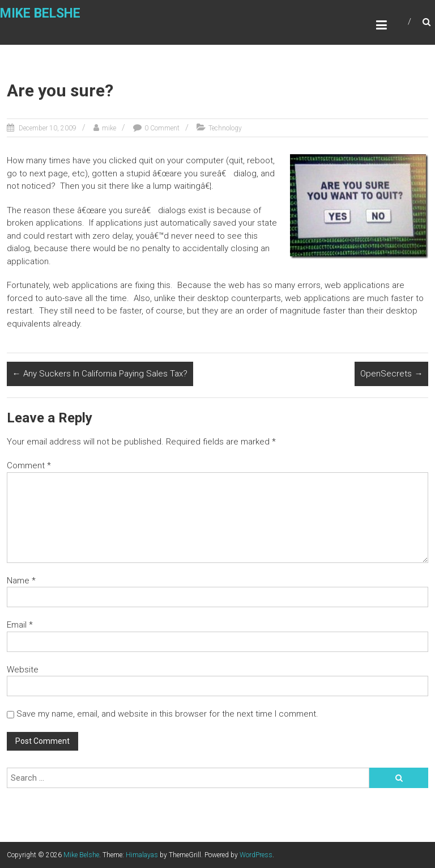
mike (109, 128)
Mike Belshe (40, 14)
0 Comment (162, 128)
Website (23, 670)
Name (21, 581)
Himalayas (142, 855)
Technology (225, 128)
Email (20, 625)
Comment (29, 465)
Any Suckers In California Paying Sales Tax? (100, 374)
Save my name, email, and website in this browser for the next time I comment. (167, 714)
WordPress (256, 855)
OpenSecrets (391, 374)
